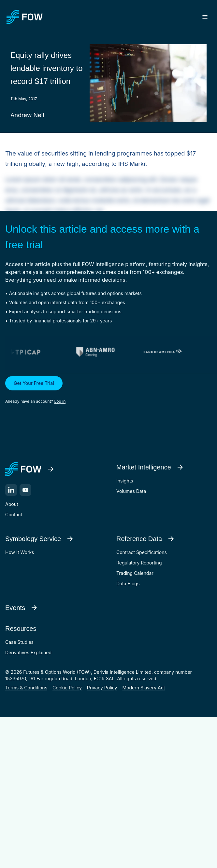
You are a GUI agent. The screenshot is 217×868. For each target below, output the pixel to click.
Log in (60, 401)
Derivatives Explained (28, 652)
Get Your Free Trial (34, 383)
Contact (14, 515)
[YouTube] (25, 490)
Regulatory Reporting (139, 563)
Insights (125, 481)
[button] (108, 390)
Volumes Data (131, 491)
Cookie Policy (67, 688)
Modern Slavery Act (144, 688)
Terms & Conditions (26, 688)
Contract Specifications (142, 552)
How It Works (20, 552)
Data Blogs (128, 583)
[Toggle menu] (205, 17)
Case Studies (19, 642)
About (12, 504)
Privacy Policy (102, 688)
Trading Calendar (135, 573)
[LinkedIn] (11, 490)
